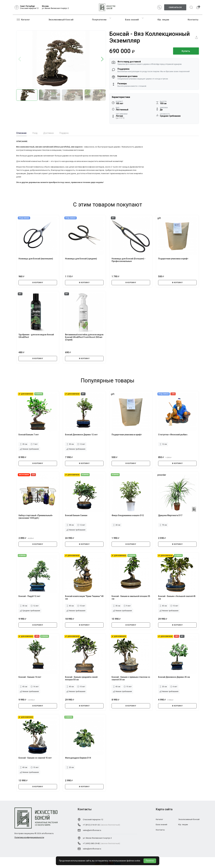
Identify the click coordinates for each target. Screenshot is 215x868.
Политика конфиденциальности (29, 837)
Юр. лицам (163, 20)
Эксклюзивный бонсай (61, 20)
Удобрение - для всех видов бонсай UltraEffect (36, 336)
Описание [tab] (21, 133)
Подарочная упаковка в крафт (173, 259)
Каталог (23, 19)
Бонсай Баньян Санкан (76, 515)
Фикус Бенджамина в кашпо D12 (128, 515)
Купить (186, 51)
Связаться (175, 7)
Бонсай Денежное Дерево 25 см (174, 677)
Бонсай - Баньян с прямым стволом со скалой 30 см (131, 678)
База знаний (132, 20)
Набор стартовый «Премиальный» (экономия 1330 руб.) (36, 517)
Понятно (150, 861)
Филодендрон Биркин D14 (78, 758)
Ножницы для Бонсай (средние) (81, 259)
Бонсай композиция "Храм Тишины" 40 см (84, 597)
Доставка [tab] (48, 133)
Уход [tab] (35, 133)
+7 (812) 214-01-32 (91, 825)
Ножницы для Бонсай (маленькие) (36, 259)
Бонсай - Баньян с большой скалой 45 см (177, 597)
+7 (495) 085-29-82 (91, 843)
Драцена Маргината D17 (170, 515)
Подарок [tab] (64, 133)
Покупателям (99, 20)
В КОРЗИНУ (38, 283)
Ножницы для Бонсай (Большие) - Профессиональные (129, 260)
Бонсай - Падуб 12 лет (29, 596)
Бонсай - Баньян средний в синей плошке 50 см (81, 678)
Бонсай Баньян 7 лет (29, 435)
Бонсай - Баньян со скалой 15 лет (35, 758)
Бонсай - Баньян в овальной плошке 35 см (131, 597)
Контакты (193, 20)
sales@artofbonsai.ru (92, 830)
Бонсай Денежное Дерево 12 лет (81, 435)
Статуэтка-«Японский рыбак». (173, 435)
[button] (102, 59)
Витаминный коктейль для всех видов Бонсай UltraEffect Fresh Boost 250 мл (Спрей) (84, 337)
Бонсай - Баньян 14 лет (30, 677)
